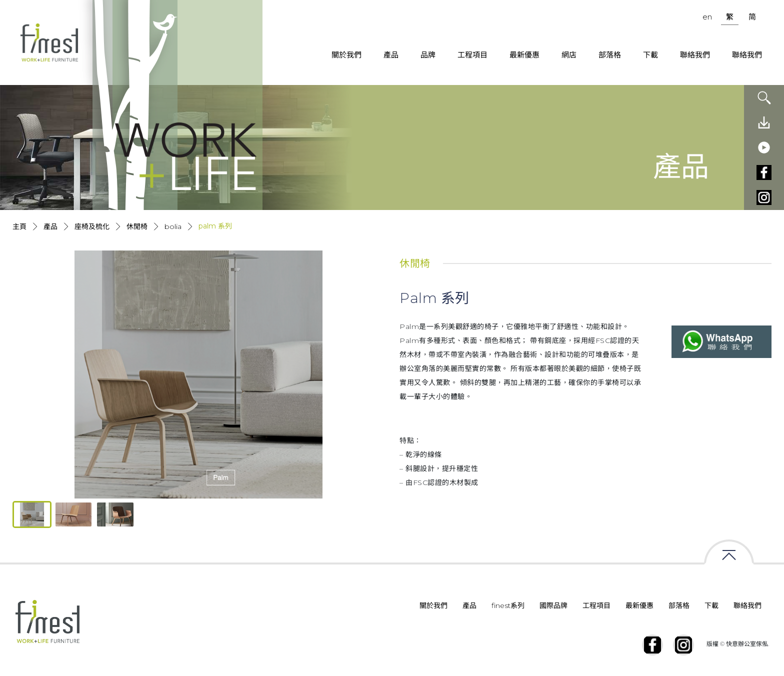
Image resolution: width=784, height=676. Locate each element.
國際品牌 (553, 605)
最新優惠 (524, 55)
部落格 (610, 55)
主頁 (19, 226)
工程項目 (472, 55)
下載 (650, 55)
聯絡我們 (695, 55)
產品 (391, 55)
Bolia (173, 226)
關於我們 (346, 55)
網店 (569, 55)
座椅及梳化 (92, 226)
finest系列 (508, 605)
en (707, 17)
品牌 (428, 55)
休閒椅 (137, 226)
